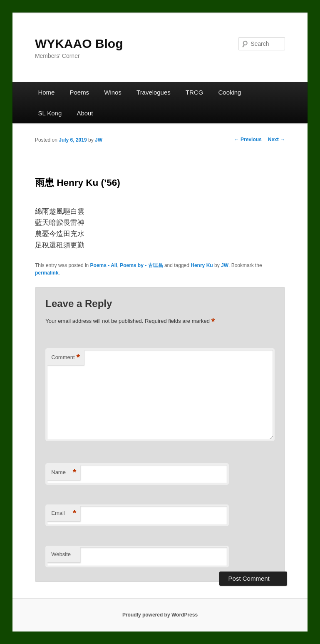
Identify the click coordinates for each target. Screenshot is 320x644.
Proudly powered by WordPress (160, 615)
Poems (80, 92)
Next (277, 140)
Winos (113, 92)
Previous (248, 140)
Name (64, 473)
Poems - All (104, 265)
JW (99, 140)
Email (64, 513)
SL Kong (50, 113)
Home (46, 92)
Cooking (230, 92)
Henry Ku (202, 265)
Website (61, 554)
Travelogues (154, 92)
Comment (66, 358)
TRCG (194, 92)
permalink (47, 273)
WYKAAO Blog (79, 44)
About (85, 113)
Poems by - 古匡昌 (141, 265)
